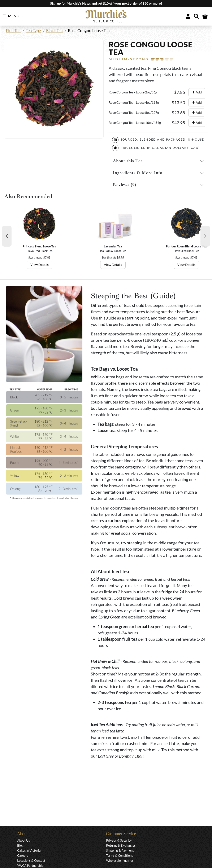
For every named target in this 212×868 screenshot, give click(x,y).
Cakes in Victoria (29, 850)
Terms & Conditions (120, 855)
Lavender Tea (113, 246)
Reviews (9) (124, 185)
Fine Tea (13, 30)
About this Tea (128, 161)
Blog (20, 845)
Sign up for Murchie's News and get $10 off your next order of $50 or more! (106, 3)
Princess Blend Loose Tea (39, 246)
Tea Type (33, 30)
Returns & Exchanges (121, 845)
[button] (7, 236)
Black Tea (54, 30)
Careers (23, 855)
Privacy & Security (119, 840)
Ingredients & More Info (138, 173)
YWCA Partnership (30, 865)
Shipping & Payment (120, 850)
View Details (40, 265)
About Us (24, 840)
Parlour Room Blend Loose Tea (186, 246)
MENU (11, 16)
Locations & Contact (31, 860)
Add (197, 92)
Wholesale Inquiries (120, 860)
